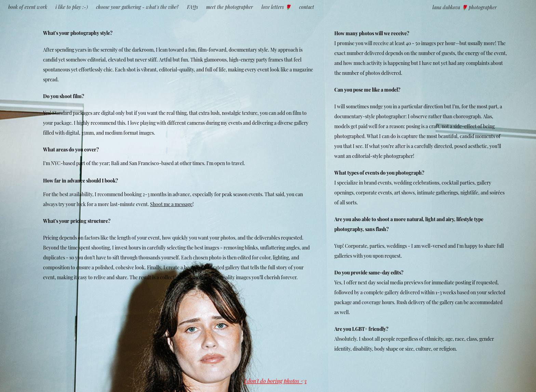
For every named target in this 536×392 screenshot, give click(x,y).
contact (307, 7)
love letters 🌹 (276, 7)
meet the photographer (230, 7)
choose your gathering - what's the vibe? (137, 7)
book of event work (28, 7)
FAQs (192, 7)
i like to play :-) (72, 7)
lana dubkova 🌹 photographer (465, 7)
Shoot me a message (171, 204)
